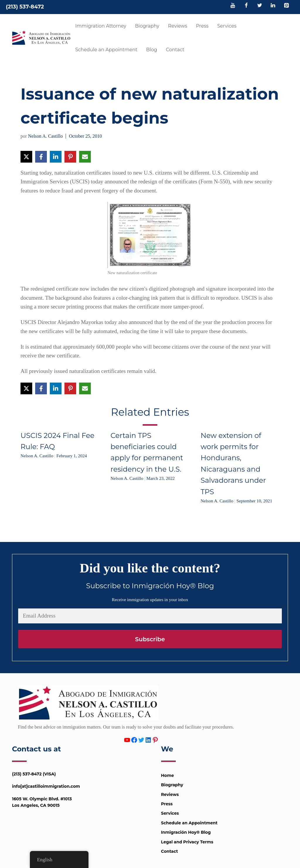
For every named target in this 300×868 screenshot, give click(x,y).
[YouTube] (233, 6)
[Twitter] (260, 6)
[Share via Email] (85, 157)
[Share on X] (26, 157)
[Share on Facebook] (41, 157)
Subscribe (150, 639)
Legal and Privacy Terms (187, 842)
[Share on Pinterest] (70, 157)
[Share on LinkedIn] (56, 157)
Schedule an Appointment (106, 50)
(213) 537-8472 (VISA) (34, 774)
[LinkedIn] (273, 6)
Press (202, 26)
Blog (152, 50)
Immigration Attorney (101, 26)
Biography (147, 26)
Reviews (178, 26)
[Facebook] (246, 6)
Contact (175, 50)
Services (227, 26)
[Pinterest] (286, 6)
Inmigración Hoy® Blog (186, 832)
